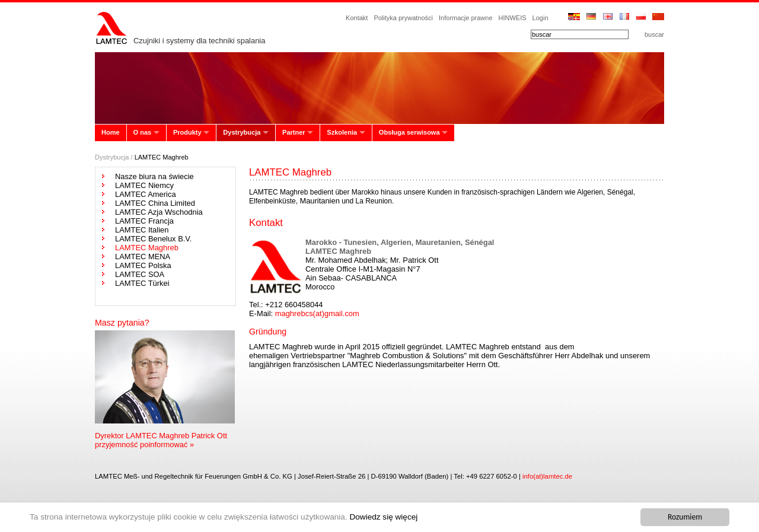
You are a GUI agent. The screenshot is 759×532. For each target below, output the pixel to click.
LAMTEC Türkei (142, 283)
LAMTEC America (146, 194)
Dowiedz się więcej (383, 517)
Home (111, 132)
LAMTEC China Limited (155, 203)
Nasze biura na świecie (154, 176)
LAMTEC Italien (142, 230)
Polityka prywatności (403, 18)
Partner (294, 132)
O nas (143, 132)
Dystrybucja (242, 132)
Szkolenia (342, 132)
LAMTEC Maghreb (147, 248)
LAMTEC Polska (143, 265)
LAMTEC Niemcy (144, 185)
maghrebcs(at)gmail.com (317, 313)
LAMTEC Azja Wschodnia (159, 212)
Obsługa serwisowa (409, 132)
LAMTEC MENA (143, 257)
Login (540, 18)
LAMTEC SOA (140, 274)
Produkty (187, 132)
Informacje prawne (466, 18)
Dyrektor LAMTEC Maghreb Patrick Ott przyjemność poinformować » (161, 440)
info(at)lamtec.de (547, 476)
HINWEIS (513, 18)
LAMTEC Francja (144, 221)
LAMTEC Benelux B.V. (153, 239)
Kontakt (357, 18)
